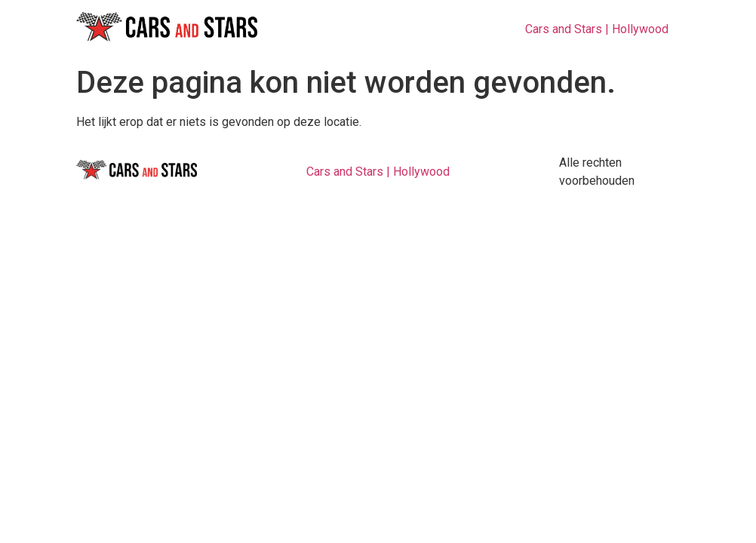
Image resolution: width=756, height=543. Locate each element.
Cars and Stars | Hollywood (597, 29)
